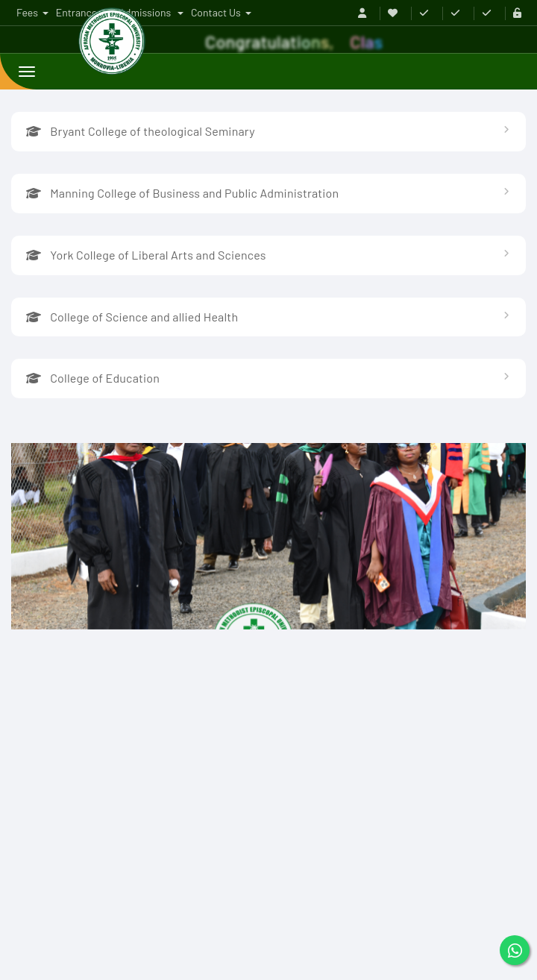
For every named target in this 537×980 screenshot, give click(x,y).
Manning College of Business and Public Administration (182, 193)
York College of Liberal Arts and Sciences (146, 255)
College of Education (93, 378)
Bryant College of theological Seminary (141, 131)
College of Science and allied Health (132, 317)
